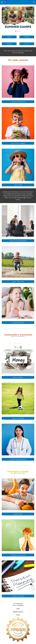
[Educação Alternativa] (18, 323)
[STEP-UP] (27, 44)
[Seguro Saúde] (18, 185)
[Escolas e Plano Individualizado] (18, 241)
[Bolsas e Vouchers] (18, 377)
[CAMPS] (9, 37)
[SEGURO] (27, 37)
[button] (2, 2)
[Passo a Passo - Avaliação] (18, 143)
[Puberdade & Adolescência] (18, 555)
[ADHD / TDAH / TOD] (18, 282)
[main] (18, 52)
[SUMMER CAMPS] (18, 514)
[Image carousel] (18, 19)
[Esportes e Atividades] (18, 418)
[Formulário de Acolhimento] (18, 102)
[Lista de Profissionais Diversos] (18, 459)
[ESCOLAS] (9, 44)
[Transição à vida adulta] (18, 596)
